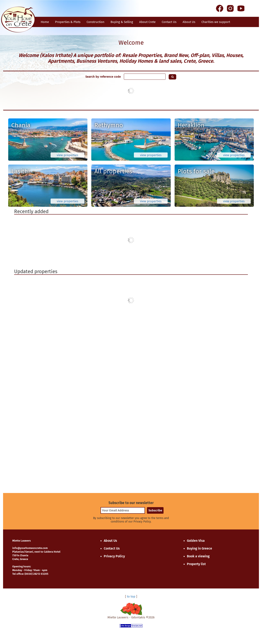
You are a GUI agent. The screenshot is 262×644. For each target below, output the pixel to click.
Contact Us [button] (169, 22)
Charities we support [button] (216, 22)
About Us (189, 22)
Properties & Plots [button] (68, 22)
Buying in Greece (199, 548)
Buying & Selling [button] (122, 22)
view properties (67, 155)
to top (131, 596)
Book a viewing (198, 556)
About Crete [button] (147, 22)
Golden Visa (196, 541)
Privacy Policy (114, 556)
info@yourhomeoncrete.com (30, 548)
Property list (196, 564)
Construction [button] (95, 22)
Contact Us (112, 548)
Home (45, 22)
